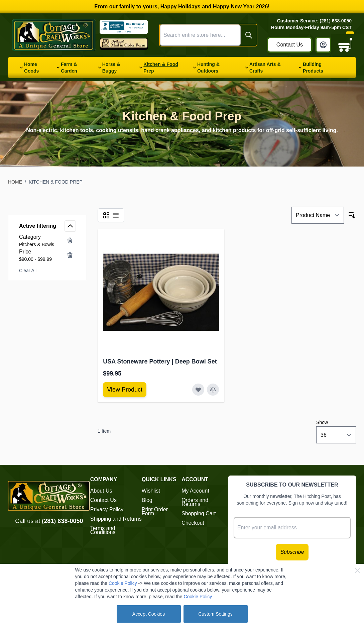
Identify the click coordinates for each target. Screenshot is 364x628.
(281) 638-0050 (62, 521)
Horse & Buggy (111, 68)
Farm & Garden (69, 68)
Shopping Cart (199, 513)
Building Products (313, 68)
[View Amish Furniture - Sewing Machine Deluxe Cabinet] (125, 390)
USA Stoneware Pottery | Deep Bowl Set (160, 361)
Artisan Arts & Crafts (265, 68)
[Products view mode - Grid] (106, 215)
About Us (101, 491)
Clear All (28, 271)
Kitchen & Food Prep (161, 68)
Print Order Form (155, 511)
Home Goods (31, 68)
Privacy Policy (107, 509)
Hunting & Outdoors (208, 68)
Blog (147, 500)
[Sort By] (318, 215)
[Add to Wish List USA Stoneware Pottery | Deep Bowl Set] (198, 390)
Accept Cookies (149, 614)
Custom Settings (215, 614)
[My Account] (323, 45)
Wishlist (151, 491)
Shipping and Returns (116, 519)
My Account (195, 491)
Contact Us (290, 45)
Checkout (193, 523)
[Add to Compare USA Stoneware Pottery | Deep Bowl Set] (213, 390)
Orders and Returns (195, 502)
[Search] (249, 35)
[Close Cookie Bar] (357, 570)
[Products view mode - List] (116, 215)
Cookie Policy (123, 583)
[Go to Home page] (54, 35)
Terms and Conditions (103, 530)
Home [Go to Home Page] (15, 182)
